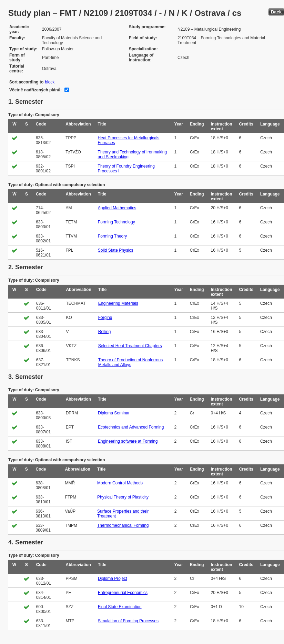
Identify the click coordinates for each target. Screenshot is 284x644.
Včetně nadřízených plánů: (35, 90)
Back (276, 12)
